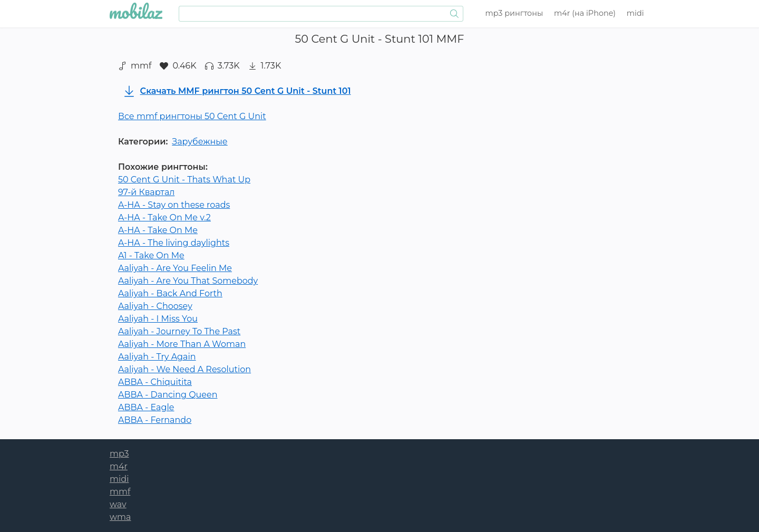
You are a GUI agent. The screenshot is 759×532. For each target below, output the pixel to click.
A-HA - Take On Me (158, 230)
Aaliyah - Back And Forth (170, 293)
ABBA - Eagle (146, 407)
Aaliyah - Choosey (155, 306)
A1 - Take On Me (151, 255)
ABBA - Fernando (155, 420)
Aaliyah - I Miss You (158, 319)
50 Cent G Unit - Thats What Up (184, 180)
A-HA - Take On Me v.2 (164, 217)
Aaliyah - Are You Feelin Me (175, 268)
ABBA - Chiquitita (155, 382)
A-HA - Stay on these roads (174, 205)
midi (635, 13)
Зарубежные (200, 142)
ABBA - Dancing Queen (168, 395)
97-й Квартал (146, 192)
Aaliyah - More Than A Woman (182, 344)
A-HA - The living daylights (174, 243)
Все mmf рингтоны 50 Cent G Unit (192, 116)
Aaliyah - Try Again (157, 357)
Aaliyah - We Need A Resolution (184, 369)
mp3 (514, 13)
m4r (585, 13)
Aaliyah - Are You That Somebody (188, 281)
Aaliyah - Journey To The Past (179, 331)
